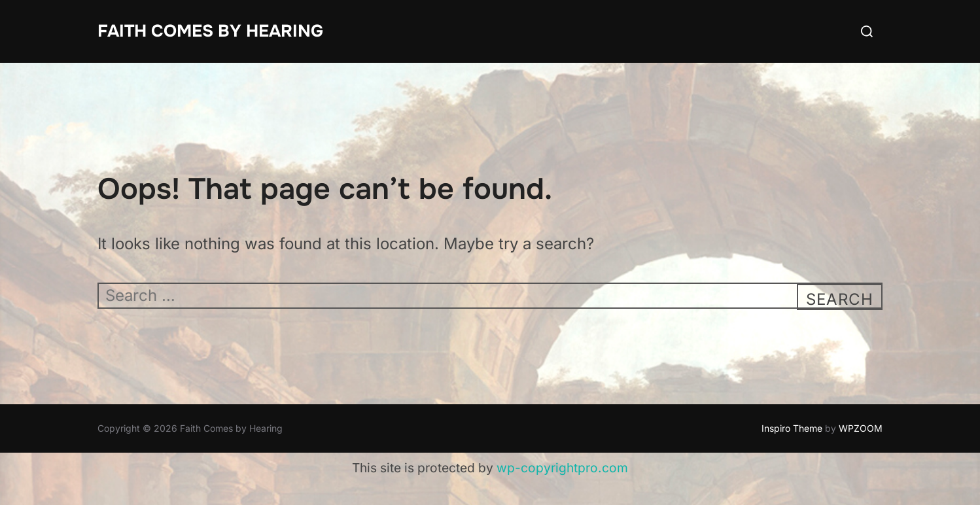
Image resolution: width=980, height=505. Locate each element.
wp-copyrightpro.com (562, 468)
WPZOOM (861, 428)
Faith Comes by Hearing (210, 31)
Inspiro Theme (792, 428)
